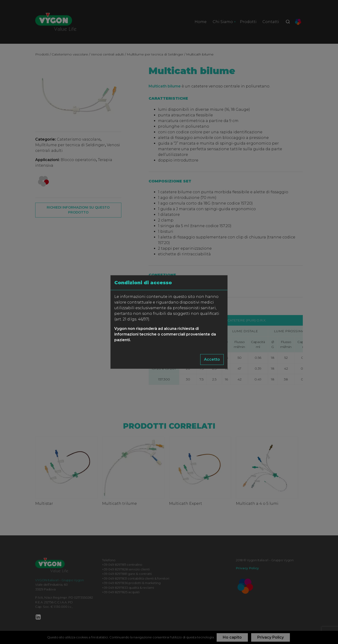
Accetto (212, 359)
